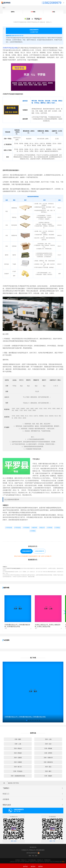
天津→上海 (48, 739)
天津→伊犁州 (48, 753)
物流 (4, 8)
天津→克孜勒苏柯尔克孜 (18, 776)
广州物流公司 (23, 860)
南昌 (61, 862)
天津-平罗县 (16, 783)
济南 (38, 862)
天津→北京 (48, 744)
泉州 (46, 862)
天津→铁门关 (18, 767)
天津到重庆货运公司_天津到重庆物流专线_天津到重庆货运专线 (25, 717)
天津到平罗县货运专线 (10, 48)
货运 (36, 856)
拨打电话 (25, 866)
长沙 (43, 862)
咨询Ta (13, 12)
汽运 (33, 856)
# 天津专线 (50, 528)
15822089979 (39, 551)
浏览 (33, 12)
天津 (16, 862)
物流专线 (10, 783)
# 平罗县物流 (26, 528)
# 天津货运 (57, 528)
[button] (27, 720)
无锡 (31, 862)
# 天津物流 (33, 531)
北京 (13, 862)
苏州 (28, 862)
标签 (30, 856)
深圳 (23, 862)
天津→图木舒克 (48, 762)
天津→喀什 (48, 771)
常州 (33, 862)
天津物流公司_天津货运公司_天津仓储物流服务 (33, 850)
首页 (5, 783)
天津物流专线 (47, 860)
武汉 (58, 862)
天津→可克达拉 (18, 771)
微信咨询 (32, 866)
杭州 (48, 862)
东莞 (26, 862)
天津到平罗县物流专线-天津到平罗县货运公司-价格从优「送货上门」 (33, 22)
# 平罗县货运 (18, 528)
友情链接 (18, 860)
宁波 (51, 862)
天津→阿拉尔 (18, 748)
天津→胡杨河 (48, 776)
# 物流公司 (42, 528)
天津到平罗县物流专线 (50, 48)
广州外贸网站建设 (32, 860)
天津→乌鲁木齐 (48, 758)
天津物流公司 (40, 860)
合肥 (41, 862)
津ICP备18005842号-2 (32, 853)
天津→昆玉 (48, 767)
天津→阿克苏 (18, 753)
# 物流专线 (34, 528)
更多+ (63, 862)
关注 (53, 12)
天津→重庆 (18, 739)
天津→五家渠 (18, 758)
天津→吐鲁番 (18, 762)
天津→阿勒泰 (48, 748)
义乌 (53, 862)
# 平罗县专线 (9, 528)
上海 (11, 862)
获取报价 (41, 866)
